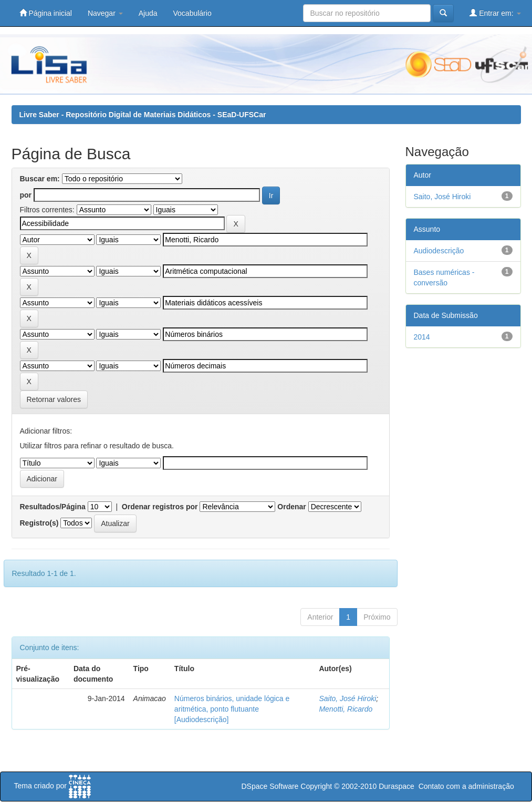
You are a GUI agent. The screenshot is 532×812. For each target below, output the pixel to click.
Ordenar (291, 507)
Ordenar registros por (160, 507)
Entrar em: (495, 13)
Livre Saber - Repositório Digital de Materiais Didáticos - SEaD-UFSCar (143, 115)
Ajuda (148, 13)
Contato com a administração (466, 786)
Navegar (105, 13)
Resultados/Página (53, 507)
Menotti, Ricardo (346, 709)
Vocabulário (192, 13)
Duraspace (397, 786)
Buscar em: (40, 179)
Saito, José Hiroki (347, 698)
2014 (422, 337)
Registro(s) (39, 523)
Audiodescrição (439, 251)
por (26, 195)
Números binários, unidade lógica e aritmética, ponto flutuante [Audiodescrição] (232, 709)
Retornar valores (54, 399)
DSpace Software (270, 786)
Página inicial (46, 13)
